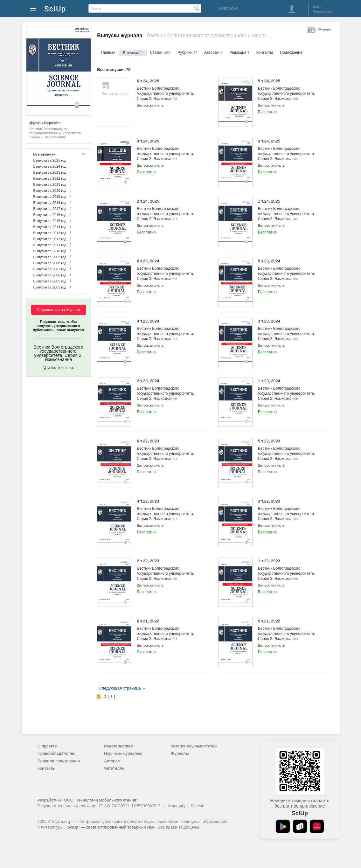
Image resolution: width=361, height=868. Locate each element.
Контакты (265, 52)
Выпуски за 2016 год (50, 215)
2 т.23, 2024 (169, 390)
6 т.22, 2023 (169, 450)
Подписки (228, 8)
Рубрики (187, 52)
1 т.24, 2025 (291, 210)
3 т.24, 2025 (291, 150)
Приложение (291, 52)
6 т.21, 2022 (169, 630)
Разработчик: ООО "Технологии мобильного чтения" (88, 800)
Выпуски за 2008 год (50, 263)
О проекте (47, 746)
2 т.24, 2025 (169, 210)
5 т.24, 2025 (291, 90)
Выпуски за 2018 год (50, 203)
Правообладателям (56, 753)
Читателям (114, 768)
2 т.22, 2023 (169, 570)
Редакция (239, 52)
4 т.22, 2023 (169, 510)
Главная (108, 52)
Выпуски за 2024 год (50, 166)
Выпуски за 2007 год (50, 269)
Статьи (160, 52)
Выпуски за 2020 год (50, 191)
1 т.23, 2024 (291, 390)
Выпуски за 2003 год (50, 287)
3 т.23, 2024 (291, 330)
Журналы (180, 753)
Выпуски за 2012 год (50, 239)
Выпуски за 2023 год (50, 172)
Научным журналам (123, 753)
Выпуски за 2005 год (50, 281)
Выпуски (132, 53)
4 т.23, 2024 (169, 330)
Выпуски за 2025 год (50, 160)
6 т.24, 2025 (169, 90)
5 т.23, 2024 (291, 270)
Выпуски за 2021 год (50, 184)
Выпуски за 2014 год (50, 227)
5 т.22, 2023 (291, 450)
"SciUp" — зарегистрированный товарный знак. (111, 827)
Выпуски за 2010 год (50, 251)
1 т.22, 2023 (291, 570)
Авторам (213, 52)
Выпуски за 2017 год (50, 209)
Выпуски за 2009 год (50, 257)
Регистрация (323, 11)
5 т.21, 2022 (291, 630)
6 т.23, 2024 (169, 270)
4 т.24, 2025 (169, 150)
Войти (318, 6)
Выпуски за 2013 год (50, 233)
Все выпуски (45, 154)
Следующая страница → (122, 688)
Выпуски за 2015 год (50, 221)
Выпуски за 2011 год (50, 245)
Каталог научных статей (194, 746)
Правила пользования (59, 761)
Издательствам (119, 746)
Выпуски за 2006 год (50, 275)
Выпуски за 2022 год (50, 178)
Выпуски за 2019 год (50, 197)
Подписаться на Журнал (59, 310)
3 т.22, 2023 (291, 510)
